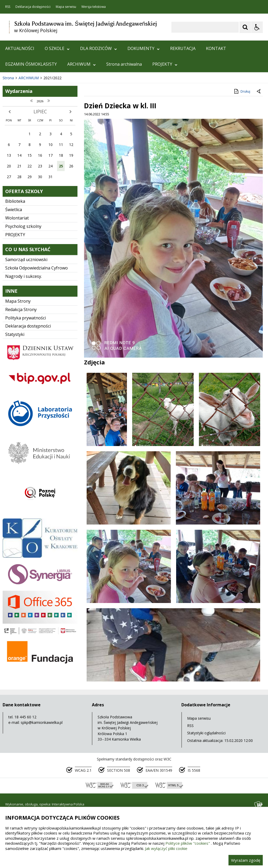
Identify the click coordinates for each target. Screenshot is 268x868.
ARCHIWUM (82, 64)
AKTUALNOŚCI (20, 48)
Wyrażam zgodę (246, 860)
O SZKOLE (57, 48)
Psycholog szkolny (23, 293)
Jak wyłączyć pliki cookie (166, 848)
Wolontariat (17, 285)
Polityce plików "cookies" (188, 843)
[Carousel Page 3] (61, 129)
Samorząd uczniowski (26, 326)
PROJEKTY (165, 64)
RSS (8, 7)
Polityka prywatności (26, 385)
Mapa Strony (18, 368)
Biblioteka (15, 268)
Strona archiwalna (124, 64)
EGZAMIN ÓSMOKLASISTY (31, 64)
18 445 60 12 (25, 784)
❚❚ (11, 129)
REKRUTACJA (183, 48)
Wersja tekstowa (94, 7)
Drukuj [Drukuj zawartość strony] (242, 158)
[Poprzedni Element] (25, 129)
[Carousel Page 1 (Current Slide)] (51, 129)
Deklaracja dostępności (33, 7)
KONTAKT (216, 48)
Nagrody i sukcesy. (24, 343)
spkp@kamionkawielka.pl (42, 789)
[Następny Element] (38, 129)
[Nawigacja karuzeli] (31, 129)
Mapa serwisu (66, 7)
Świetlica (14, 277)
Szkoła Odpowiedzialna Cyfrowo (37, 335)
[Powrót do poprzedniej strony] (259, 159)
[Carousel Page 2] (56, 129)
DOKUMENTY (144, 48)
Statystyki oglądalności (206, 800)
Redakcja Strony (21, 376)
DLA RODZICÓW (99, 48)
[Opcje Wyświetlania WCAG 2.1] (257, 27)
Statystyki (15, 401)
